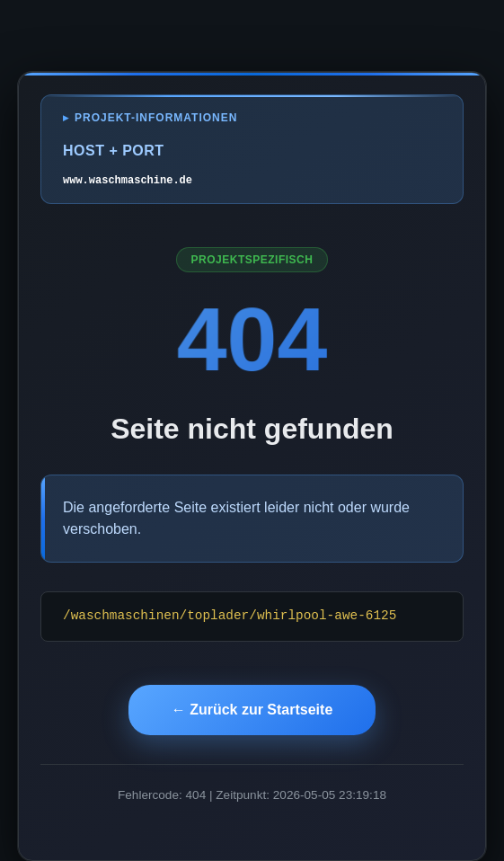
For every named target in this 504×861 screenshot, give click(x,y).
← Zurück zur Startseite (252, 710)
